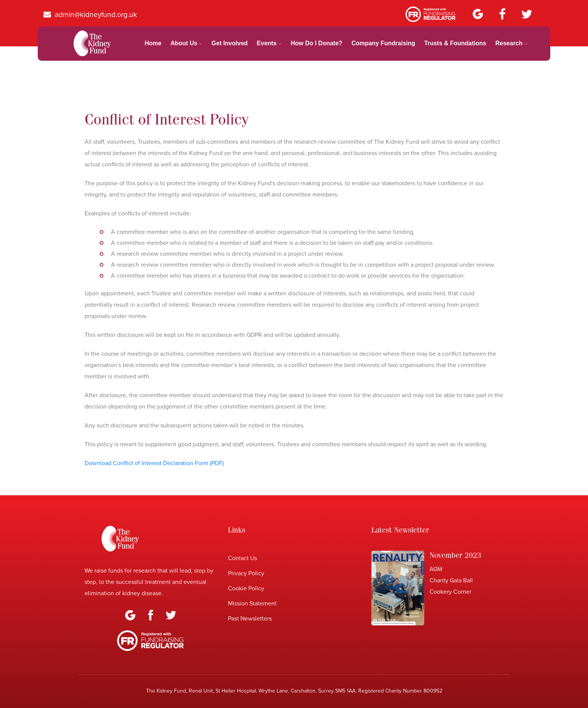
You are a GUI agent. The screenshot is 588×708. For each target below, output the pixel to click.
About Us (187, 43)
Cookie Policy (246, 588)
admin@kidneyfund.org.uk (90, 15)
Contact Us (242, 558)
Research (511, 43)
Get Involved (229, 43)
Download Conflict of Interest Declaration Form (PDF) (154, 463)
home (153, 43)
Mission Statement (252, 604)
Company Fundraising (383, 43)
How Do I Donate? (316, 43)
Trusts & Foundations (455, 43)
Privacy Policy (246, 573)
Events (269, 43)
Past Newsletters (250, 619)
